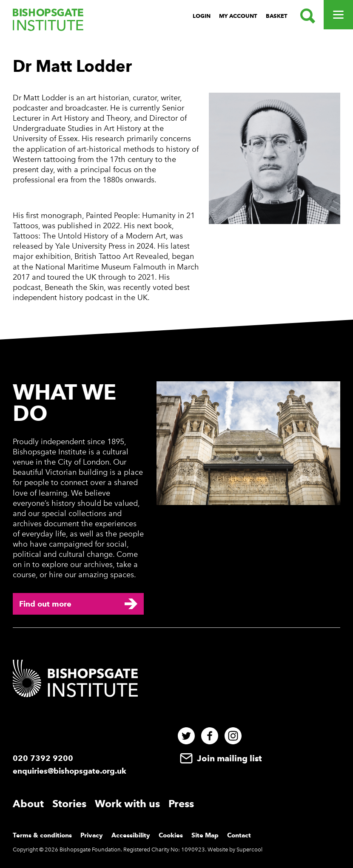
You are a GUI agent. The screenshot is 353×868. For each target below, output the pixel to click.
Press (181, 804)
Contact (239, 835)
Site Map (205, 835)
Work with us (127, 804)
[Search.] (306, 16)
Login (202, 16)
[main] (176, 182)
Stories (69, 804)
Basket (277, 16)
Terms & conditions (42, 835)
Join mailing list (220, 758)
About (28, 804)
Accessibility (131, 835)
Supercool (249, 850)
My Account (238, 16)
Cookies (171, 835)
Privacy (92, 835)
